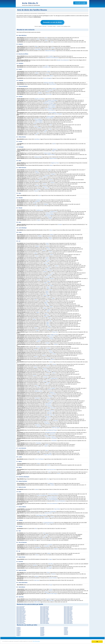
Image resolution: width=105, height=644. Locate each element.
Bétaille (47, 247)
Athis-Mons (51, 563)
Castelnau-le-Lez (40, 210)
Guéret (54, 143)
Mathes (54, 88)
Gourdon (51, 337)
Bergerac (55, 149)
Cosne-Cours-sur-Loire (51, 469)
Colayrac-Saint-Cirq (48, 454)
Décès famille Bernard (45, 606)
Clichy (48, 572)
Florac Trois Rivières (39, 459)
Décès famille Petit (20, 607)
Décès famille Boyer (68, 620)
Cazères (37, 172)
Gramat (50, 351)
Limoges (50, 559)
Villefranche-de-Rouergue (50, 50)
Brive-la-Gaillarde (53, 104)
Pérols (50, 218)
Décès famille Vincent (21, 616)
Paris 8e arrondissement (52, 496)
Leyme (48, 382)
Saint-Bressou (48, 403)
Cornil (35, 123)
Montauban (38, 547)
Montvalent (54, 394)
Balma (49, 170)
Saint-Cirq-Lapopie (56, 427)
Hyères (49, 553)
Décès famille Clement (21, 621)
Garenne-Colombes (53, 577)
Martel (49, 389)
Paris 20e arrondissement (60, 501)
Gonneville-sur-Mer (47, 67)
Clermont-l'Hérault (49, 213)
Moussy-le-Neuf (48, 513)
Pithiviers (40, 236)
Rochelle (50, 90)
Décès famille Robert (44, 608)
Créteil (51, 589)
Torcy (52, 516)
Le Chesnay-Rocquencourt (48, 522)
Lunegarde (53, 388)
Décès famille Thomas (68, 606)
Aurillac (48, 71)
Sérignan (39, 220)
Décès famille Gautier (68, 622)
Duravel (49, 275)
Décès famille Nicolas (68, 621)
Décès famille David (44, 612)
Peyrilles (49, 395)
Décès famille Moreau (68, 608)
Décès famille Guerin (68, 617)
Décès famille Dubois (68, 607)
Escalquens (53, 174)
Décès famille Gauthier (45, 619)
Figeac (39, 280)
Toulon (37, 554)
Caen (47, 65)
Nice (46, 37)
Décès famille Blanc (68, 615)
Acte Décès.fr (30, 3)
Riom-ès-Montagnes (47, 78)
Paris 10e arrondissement (51, 498)
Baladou (37, 246)
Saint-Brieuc (37, 139)
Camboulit (50, 270)
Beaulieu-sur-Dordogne (40, 98)
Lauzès (45, 381)
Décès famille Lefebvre (21, 611)
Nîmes (51, 165)
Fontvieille (51, 56)
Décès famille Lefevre (21, 618)
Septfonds (56, 549)
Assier (47, 243)
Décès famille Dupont (68, 614)
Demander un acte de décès (52, 22)
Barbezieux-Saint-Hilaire (49, 82)
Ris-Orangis (49, 568)
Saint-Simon (52, 434)
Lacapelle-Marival (54, 378)
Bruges (35, 202)
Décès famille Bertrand (21, 612)
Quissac (49, 399)
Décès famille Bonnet (68, 613)
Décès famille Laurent (44, 609)
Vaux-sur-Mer (49, 94)
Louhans (36, 489)
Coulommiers (53, 511)
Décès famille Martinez (21, 617)
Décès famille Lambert (45, 614)
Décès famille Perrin (20, 620)
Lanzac (48, 379)
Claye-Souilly (57, 509)
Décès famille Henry (44, 622)
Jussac (47, 74)
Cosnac (36, 126)
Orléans (52, 234)
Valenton (51, 590)
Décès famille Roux (68, 611)
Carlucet (45, 271)
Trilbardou (47, 518)
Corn (52, 273)
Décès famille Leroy (44, 611)
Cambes (47, 268)
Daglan (53, 150)
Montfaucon (52, 392)
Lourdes (52, 485)
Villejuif (46, 592)
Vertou (51, 230)
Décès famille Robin (44, 621)
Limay (48, 524)
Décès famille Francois (68, 619)
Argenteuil (48, 599)
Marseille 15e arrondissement (52, 57)
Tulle (50, 129)
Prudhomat (37, 398)
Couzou (50, 274)
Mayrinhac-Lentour (39, 391)
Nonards (39, 127)
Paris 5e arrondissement (53, 494)
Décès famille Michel (68, 609)
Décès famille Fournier (21, 613)
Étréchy (35, 565)
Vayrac (47, 444)
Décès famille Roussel (21, 623)
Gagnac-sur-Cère (54, 334)
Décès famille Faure (44, 615)
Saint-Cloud (37, 580)
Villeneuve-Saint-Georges (52, 593)
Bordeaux (39, 200)
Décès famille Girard (44, 613)
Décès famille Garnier (68, 618)
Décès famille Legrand (45, 620)
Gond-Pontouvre (53, 84)
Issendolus (46, 377)
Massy (50, 566)
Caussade (50, 544)
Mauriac (51, 75)
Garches (36, 576)
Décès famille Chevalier (21, 619)
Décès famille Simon (21, 609)
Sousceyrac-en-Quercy (50, 436)
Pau (48, 479)
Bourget (50, 584)
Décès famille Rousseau (21, 615)
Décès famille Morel (20, 614)
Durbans (47, 277)
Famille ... (19, 627)
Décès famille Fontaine (45, 618)
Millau (36, 46)
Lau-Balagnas (51, 483)
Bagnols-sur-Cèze (55, 163)
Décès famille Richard (21, 608)
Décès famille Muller (44, 616)
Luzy (49, 472)
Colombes (53, 574)
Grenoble (60, 224)
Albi (44, 533)
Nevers (59, 473)
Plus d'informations (50, 642)
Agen (47, 450)
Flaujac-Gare (55, 332)
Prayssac (51, 396)
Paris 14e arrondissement (53, 499)
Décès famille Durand (44, 607)
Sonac (46, 435)
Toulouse (47, 175)
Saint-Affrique (38, 49)
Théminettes (54, 438)
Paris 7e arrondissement (42, 495)
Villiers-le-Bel (37, 602)
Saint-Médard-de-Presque (52, 430)
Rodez (53, 47)
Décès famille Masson (68, 623)
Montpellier (50, 217)
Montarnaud (47, 215)
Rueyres (52, 401)
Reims (39, 463)
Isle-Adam (52, 600)
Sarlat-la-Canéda (47, 153)
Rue (36, 528)
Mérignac (46, 204)
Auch (40, 195)
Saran (50, 238)
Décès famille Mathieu (45, 623)
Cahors (49, 249)
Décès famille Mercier (68, 616)
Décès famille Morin (20, 622)
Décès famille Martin (21, 606)
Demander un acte (80, 3)
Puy (36, 205)
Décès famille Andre (44, 617)
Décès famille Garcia (68, 612)
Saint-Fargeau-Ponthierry (41, 515)
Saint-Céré (50, 406)
